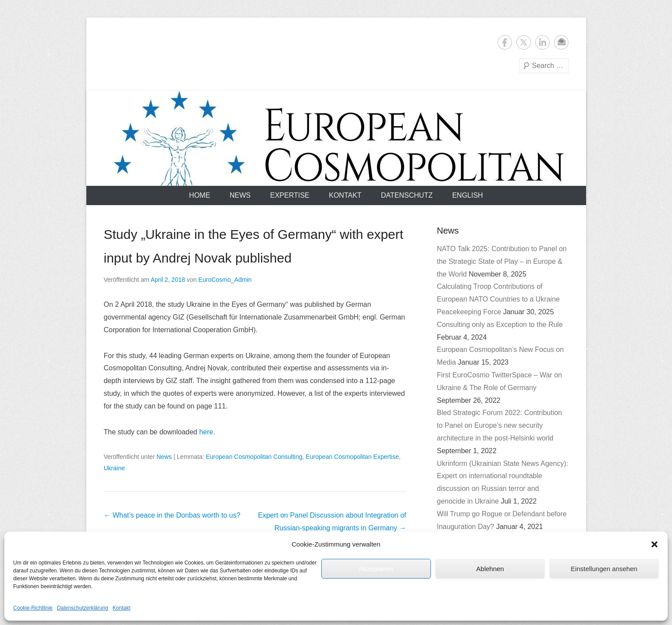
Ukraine (114, 468)
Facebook (505, 42)
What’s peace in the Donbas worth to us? (172, 515)
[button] (654, 544)
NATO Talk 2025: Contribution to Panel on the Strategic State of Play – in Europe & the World (502, 261)
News (240, 195)
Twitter (524, 42)
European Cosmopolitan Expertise (352, 457)
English (467, 195)
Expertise (290, 195)
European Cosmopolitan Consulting (254, 457)
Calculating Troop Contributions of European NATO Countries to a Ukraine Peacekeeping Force (498, 299)
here (206, 432)
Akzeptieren (376, 569)
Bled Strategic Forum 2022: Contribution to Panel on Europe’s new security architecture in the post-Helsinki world (500, 425)
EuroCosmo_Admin (225, 280)
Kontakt (122, 608)
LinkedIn (542, 42)
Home (199, 195)
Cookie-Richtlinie (33, 608)
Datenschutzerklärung (83, 608)
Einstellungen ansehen (604, 569)
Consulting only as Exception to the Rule (500, 325)
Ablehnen (490, 569)
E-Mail (561, 42)
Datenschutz (407, 195)
